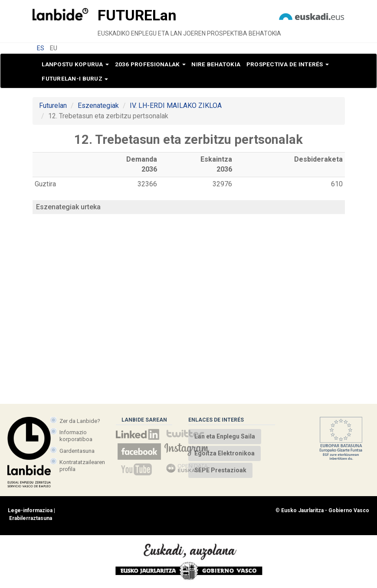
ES (41, 48)
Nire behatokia (216, 64)
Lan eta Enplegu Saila (225, 436)
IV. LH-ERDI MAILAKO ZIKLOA (176, 106)
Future (137, 15)
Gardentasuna (77, 451)
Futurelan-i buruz (75, 78)
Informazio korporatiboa (76, 436)
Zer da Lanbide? (80, 421)
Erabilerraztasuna (31, 518)
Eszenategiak (98, 106)
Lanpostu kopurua (75, 64)
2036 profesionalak (150, 64)
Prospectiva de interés (288, 64)
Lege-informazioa (30, 510)
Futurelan (53, 106)
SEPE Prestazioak (220, 470)
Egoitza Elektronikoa (225, 453)
